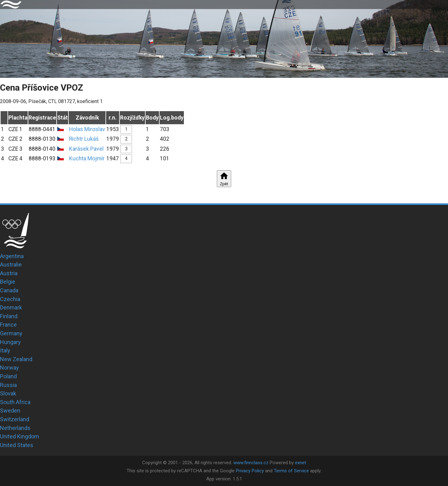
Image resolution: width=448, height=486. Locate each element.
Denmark (11, 307)
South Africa (15, 402)
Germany (11, 333)
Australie (11, 264)
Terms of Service (291, 471)
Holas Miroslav (87, 129)
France (8, 325)
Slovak (8, 393)
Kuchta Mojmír (87, 158)
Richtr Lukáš (84, 139)
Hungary (10, 342)
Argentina (12, 256)
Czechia (10, 299)
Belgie (8, 282)
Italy (5, 350)
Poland (8, 376)
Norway (9, 368)
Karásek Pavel (86, 149)
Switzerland (15, 419)
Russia (8, 385)
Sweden (10, 411)
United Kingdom (20, 436)
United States (17, 445)
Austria (9, 273)
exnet (301, 463)
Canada (9, 290)
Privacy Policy (250, 471)
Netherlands (15, 428)
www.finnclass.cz (251, 463)
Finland (9, 316)
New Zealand (16, 359)
